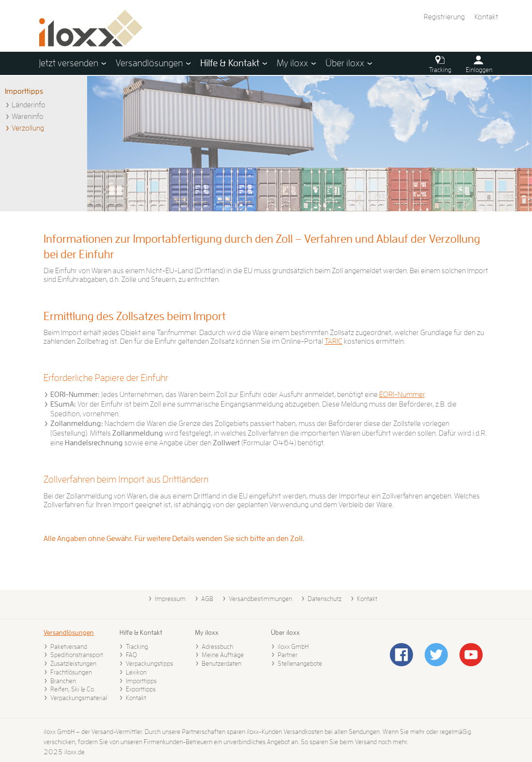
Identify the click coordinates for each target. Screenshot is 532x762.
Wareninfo (28, 117)
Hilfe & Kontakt (141, 632)
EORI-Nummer (402, 395)
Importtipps (24, 91)
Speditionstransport (77, 655)
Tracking (137, 646)
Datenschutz (325, 599)
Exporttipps (141, 689)
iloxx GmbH (293, 646)
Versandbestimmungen (260, 599)
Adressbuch (217, 646)
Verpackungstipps (149, 663)
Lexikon (136, 672)
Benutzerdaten (222, 663)
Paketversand (69, 646)
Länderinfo (29, 105)
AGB (207, 599)
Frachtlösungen (71, 672)
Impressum (170, 599)
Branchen (63, 681)
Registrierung (444, 17)
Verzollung (28, 128)
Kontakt (486, 17)
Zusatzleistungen (73, 663)
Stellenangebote (300, 663)
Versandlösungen (69, 632)
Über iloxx (285, 632)
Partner (288, 655)
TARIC (333, 341)
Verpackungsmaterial (79, 698)
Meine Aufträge (223, 655)
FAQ (131, 655)
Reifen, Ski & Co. (73, 689)
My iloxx (207, 632)
